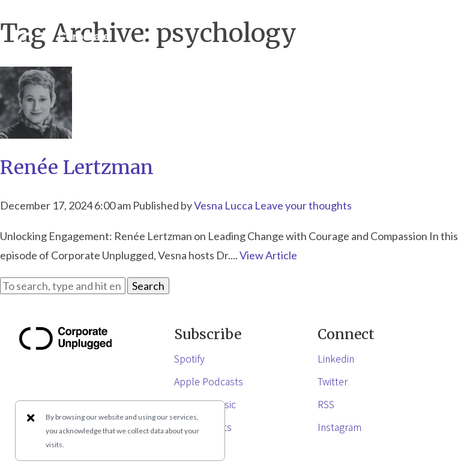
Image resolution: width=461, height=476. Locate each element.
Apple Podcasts (209, 381)
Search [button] (148, 286)
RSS (326, 404)
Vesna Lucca (223, 205)
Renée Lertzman (77, 167)
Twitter (333, 381)
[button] (431, 44)
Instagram (339, 427)
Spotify (189, 358)
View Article (268, 255)
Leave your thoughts (303, 205)
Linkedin (336, 358)
